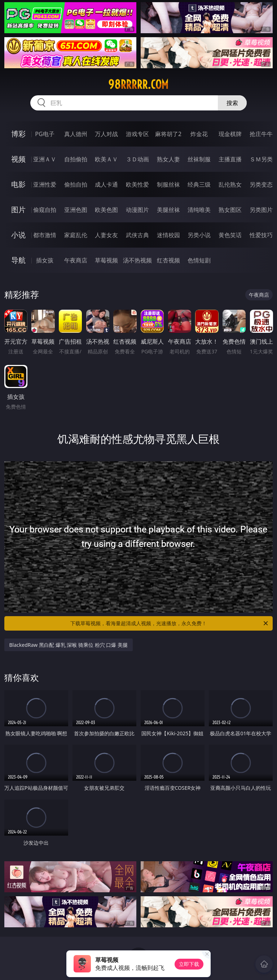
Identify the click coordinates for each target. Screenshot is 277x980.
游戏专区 (137, 134)
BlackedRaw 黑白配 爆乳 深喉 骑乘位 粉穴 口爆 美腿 (69, 645)
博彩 (18, 134)
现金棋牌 (230, 134)
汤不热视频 (137, 260)
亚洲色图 (76, 210)
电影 (18, 184)
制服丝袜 (168, 184)
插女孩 (45, 260)
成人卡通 (106, 184)
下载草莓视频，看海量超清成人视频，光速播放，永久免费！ (170, 623)
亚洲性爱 (45, 184)
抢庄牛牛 (261, 134)
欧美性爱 (137, 184)
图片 (18, 210)
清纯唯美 (199, 210)
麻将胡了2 (168, 134)
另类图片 (261, 210)
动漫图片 (137, 210)
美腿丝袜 (168, 210)
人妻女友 (106, 235)
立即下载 (189, 964)
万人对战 (106, 134)
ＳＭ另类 (261, 159)
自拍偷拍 (76, 159)
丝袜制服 (199, 159)
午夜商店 (76, 260)
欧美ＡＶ (106, 159)
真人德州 (76, 134)
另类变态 (261, 184)
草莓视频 (106, 260)
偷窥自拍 (45, 210)
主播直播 (230, 159)
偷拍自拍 (76, 184)
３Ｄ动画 (137, 159)
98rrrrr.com (138, 84)
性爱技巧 (261, 235)
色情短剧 (199, 260)
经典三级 (199, 184)
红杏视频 (168, 260)
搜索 (232, 103)
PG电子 (45, 134)
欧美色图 (106, 210)
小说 (18, 235)
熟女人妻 (168, 159)
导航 (18, 260)
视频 (18, 159)
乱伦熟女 (230, 184)
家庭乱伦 (76, 235)
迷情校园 (168, 235)
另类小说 (199, 235)
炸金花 (199, 134)
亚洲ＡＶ (45, 159)
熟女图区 (230, 210)
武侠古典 (137, 235)
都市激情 (45, 235)
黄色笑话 (230, 235)
